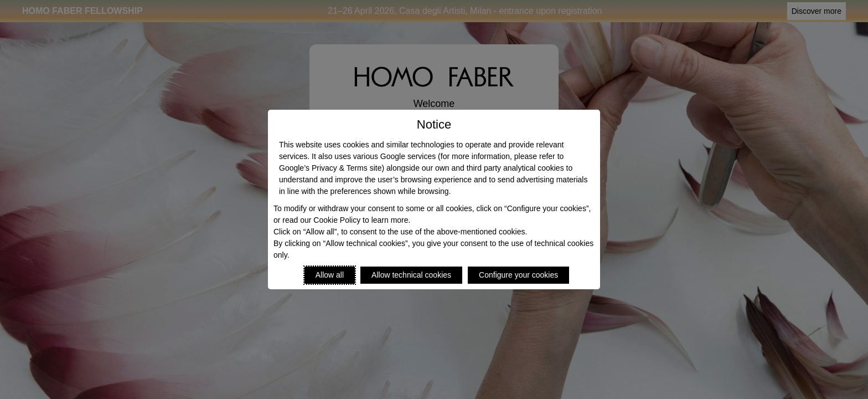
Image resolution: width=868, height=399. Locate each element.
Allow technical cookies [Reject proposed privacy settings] (411, 275)
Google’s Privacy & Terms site (330, 168)
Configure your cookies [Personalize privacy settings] (518, 275)
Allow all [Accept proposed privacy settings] (330, 275)
